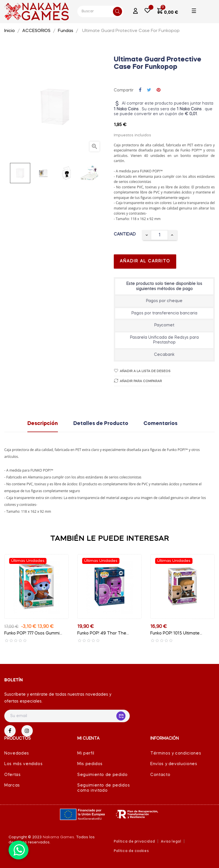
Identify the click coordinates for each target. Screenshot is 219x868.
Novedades (17, 753)
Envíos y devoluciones (174, 764)
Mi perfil (86, 753)
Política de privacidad (134, 842)
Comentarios (160, 424)
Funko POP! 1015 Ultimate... (176, 633)
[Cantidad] (159, 235)
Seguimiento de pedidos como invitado (104, 788)
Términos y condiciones (176, 753)
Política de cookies (131, 851)
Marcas (12, 785)
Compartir (140, 90)
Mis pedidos (90, 764)
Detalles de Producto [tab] (101, 424)
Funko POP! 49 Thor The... (103, 633)
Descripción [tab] (43, 424)
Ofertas (13, 775)
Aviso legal (171, 842)
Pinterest (159, 90)
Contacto (160, 775)
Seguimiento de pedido (103, 775)
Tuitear (149, 90)
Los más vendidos (23, 764)
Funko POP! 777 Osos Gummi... (33, 633)
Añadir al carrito (145, 261)
